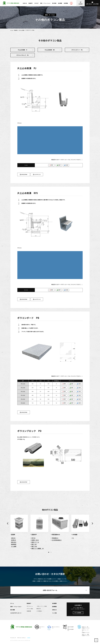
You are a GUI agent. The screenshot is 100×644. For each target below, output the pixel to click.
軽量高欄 (29, 611)
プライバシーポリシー (22, 638)
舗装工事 (39, 609)
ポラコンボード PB (77, 50)
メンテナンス (37, 174)
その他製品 (39, 611)
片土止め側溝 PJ (23, 50)
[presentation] (8, 523)
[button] (49, 552)
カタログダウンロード (16, 613)
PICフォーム (30, 606)
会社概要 (60, 3)
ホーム (12, 30)
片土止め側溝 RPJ (50, 50)
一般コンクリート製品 (42, 606)
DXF (59, 165)
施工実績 (54, 3)
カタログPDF (24, 174)
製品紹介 (31, 3)
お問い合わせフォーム (50, 590)
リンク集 (54, 613)
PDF (51, 165)
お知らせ (25, 3)
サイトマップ (13, 638)
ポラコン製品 (22, 30)
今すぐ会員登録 (78, 613)
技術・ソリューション (45, 3)
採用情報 (66, 3)
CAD (66, 165)
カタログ (36, 3)
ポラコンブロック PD (23, 55)
